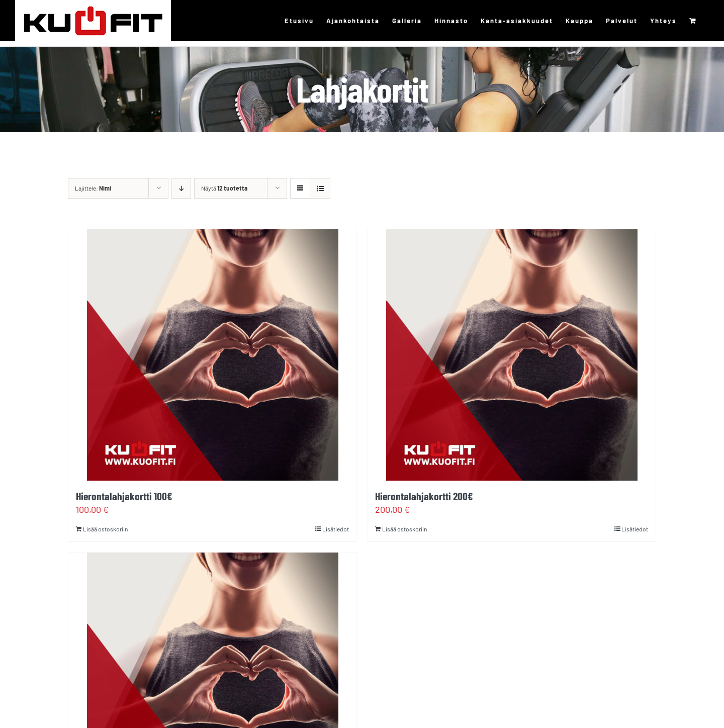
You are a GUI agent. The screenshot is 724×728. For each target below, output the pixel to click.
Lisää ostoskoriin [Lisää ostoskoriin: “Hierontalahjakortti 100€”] (105, 529)
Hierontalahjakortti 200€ (424, 496)
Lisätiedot (336, 529)
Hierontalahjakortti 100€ (124, 496)
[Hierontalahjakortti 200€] (512, 355)
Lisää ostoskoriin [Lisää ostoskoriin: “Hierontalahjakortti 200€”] (404, 529)
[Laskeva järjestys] (181, 188)
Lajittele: (93, 188)
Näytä (224, 188)
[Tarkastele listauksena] (320, 188)
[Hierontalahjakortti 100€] (212, 355)
